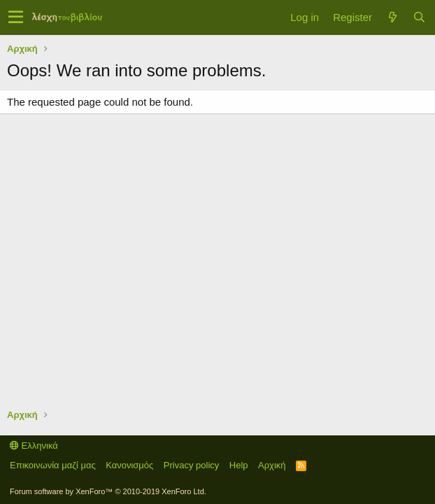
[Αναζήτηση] (419, 17)
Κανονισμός (129, 465)
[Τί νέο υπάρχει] (392, 17)
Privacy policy (191, 465)
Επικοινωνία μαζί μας (53, 465)
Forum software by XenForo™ (108, 491)
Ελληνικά (34, 446)
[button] (16, 17)
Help (239, 465)
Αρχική (272, 465)
